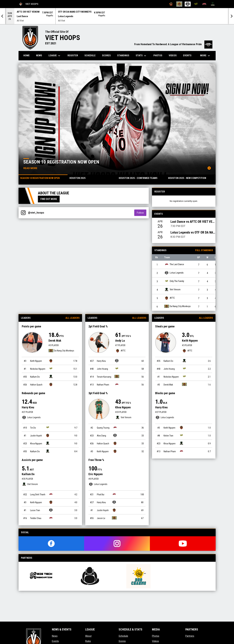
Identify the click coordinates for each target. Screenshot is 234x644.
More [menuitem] (205, 56)
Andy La (120, 341)
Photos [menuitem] (158, 55)
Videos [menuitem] (173, 55)
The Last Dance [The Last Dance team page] (174, 264)
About (88, 636)
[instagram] (117, 544)
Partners (190, 636)
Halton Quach (36, 385)
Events (55, 641)
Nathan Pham (103, 385)
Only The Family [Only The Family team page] (174, 281)
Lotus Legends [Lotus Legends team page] (174, 273)
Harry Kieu (28, 407)
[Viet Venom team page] (51, 377)
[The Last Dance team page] (51, 494)
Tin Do (33, 428)
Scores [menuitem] (106, 55)
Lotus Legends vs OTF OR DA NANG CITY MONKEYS (193, 232)
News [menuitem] (39, 55)
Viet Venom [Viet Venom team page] (172, 290)
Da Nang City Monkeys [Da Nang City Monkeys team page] (177, 306)
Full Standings (204, 250)
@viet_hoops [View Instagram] (36, 213)
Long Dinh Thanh (38, 494)
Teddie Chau (36, 518)
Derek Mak (55, 341)
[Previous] (3, 16)
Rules (88, 641)
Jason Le (101, 518)
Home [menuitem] (27, 55)
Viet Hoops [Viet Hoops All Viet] (29, 4)
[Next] (231, 16)
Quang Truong (103, 428)
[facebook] (51, 544)
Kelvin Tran (168, 436)
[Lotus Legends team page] (51, 510)
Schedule (123, 636)
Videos (155, 641)
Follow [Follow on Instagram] (142, 213)
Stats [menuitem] (141, 56)
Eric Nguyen (96, 474)
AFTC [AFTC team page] (170, 298)
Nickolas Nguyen (38, 369)
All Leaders (73, 318)
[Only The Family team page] (51, 369)
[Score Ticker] (117, 16)
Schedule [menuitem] (90, 55)
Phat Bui (101, 494)
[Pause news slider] (209, 168)
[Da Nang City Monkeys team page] (117, 377)
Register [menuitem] (73, 55)
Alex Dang (101, 436)
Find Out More (49, 199)
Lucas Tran (35, 510)
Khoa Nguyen (36, 444)
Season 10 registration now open (61, 162)
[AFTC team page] (51, 361)
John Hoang (102, 369)
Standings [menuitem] (123, 55)
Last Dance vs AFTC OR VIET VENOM (193, 222)
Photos (156, 636)
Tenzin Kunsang (104, 377)
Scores (122, 641)
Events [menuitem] (187, 55)
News (55, 636)
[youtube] (183, 544)
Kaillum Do (35, 377)
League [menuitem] (55, 56)
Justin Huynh (36, 436)
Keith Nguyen (36, 361)
